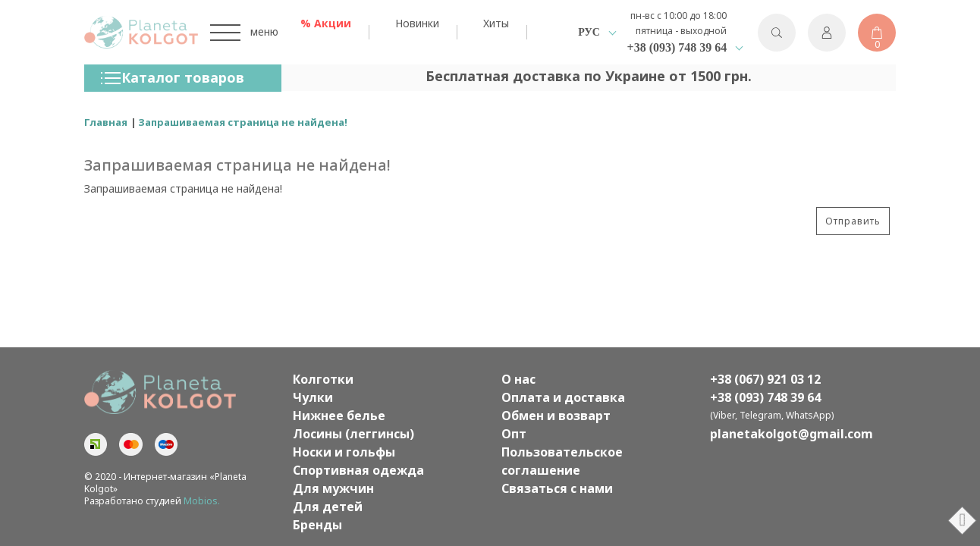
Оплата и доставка (563, 397)
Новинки (417, 23)
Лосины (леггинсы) (353, 434)
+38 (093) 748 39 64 (677, 47)
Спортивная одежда (358, 470)
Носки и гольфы (344, 452)
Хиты (496, 23)
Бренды (317, 525)
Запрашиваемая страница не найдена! (243, 122)
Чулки (313, 397)
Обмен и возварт (556, 416)
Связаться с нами (557, 488)
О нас (518, 379)
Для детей (328, 507)
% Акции (326, 23)
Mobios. (202, 501)
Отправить (853, 221)
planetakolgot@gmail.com (792, 434)
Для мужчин (333, 488)
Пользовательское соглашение (562, 461)
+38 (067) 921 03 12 (765, 379)
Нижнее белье (339, 416)
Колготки (323, 379)
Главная (106, 122)
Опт (514, 434)
